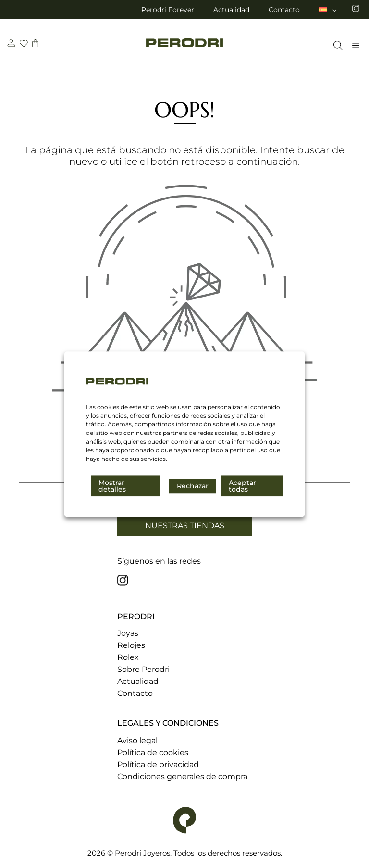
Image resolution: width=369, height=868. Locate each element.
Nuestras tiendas (185, 526)
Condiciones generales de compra (182, 776)
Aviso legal (137, 740)
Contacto (284, 10)
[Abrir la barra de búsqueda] (336, 45)
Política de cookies (153, 752)
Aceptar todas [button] (242, 486)
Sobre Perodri (143, 669)
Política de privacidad (158, 764)
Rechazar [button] (193, 486)
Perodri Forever (168, 10)
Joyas (128, 633)
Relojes (131, 645)
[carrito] (37, 44)
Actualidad (231, 10)
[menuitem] (328, 10)
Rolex (128, 657)
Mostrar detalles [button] (112, 486)
